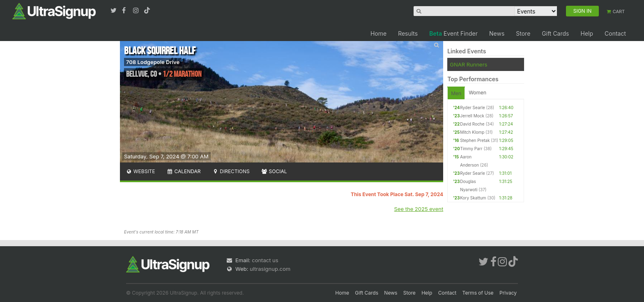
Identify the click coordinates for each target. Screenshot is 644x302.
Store (523, 33)
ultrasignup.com (270, 269)
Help (587, 33)
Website (140, 171)
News (497, 33)
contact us (265, 260)
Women (477, 93)
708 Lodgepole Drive (153, 62)
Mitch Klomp (472, 132)
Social (274, 171)
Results (408, 33)
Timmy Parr (471, 149)
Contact (615, 33)
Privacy (508, 293)
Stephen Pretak (475, 140)
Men (456, 93)
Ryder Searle (473, 108)
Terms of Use (478, 293)
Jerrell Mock (472, 116)
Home (378, 33)
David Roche (472, 124)
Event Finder (453, 33)
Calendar (184, 171)
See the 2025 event (419, 209)
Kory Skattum (473, 198)
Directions (231, 171)
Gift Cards (555, 33)
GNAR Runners (468, 64)
